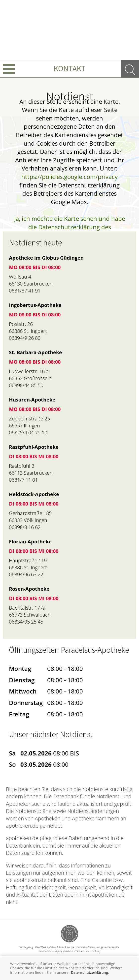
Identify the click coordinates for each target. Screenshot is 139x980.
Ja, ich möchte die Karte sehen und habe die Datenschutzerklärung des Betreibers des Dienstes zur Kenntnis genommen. (70, 231)
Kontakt (69, 68)
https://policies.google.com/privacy (69, 177)
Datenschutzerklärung (89, 972)
